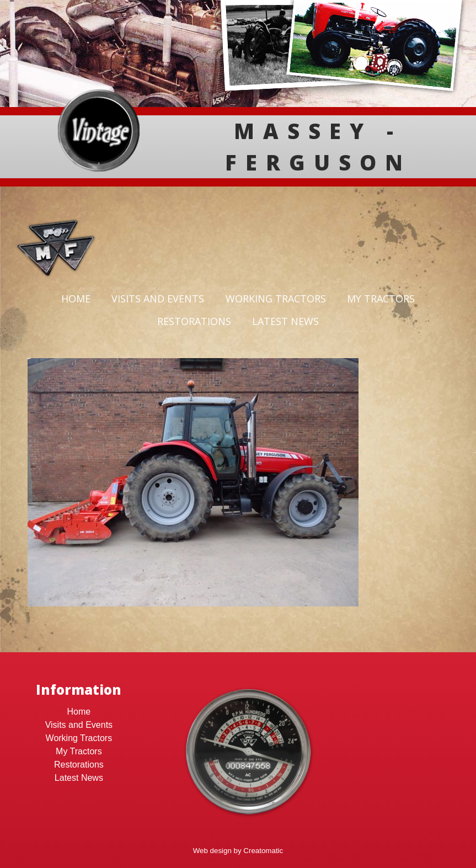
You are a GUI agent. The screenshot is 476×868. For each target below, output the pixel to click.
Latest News (285, 321)
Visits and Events (158, 299)
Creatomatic (263, 851)
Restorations (194, 321)
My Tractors (381, 299)
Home (76, 299)
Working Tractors (276, 299)
